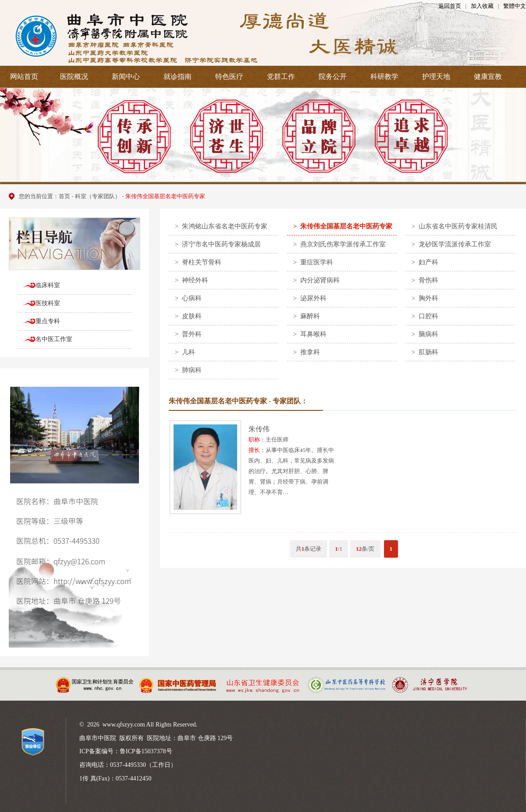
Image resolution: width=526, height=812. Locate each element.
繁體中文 (515, 6)
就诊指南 (178, 77)
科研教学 (384, 77)
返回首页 (450, 6)
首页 (64, 196)
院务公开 (333, 77)
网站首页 (24, 77)
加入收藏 (482, 6)
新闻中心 (126, 77)
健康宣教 (488, 77)
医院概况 (74, 77)
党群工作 (281, 77)
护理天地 (436, 77)
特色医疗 (229, 77)
